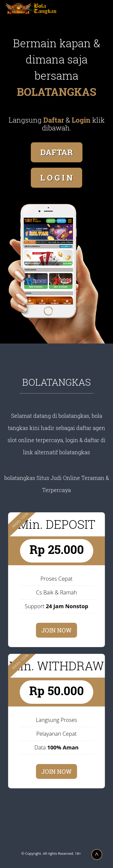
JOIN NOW (57, 630)
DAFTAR (57, 152)
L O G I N (57, 178)
